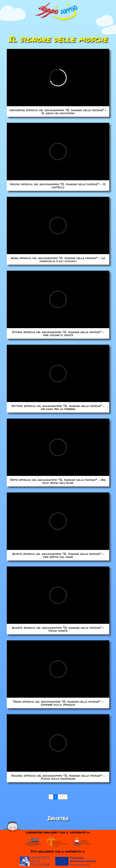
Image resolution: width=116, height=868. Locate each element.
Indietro (58, 818)
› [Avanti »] (65, 797)
